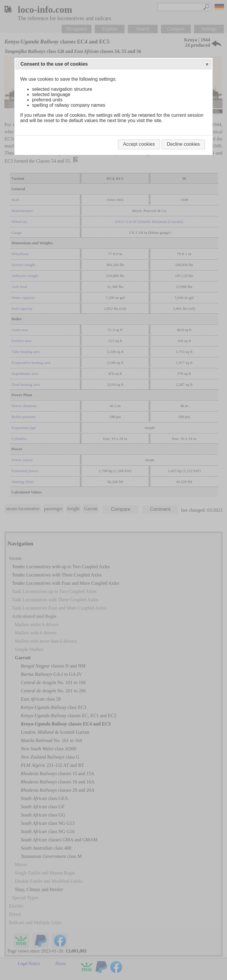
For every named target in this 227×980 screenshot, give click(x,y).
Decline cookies (183, 144)
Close (207, 64)
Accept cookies (139, 144)
